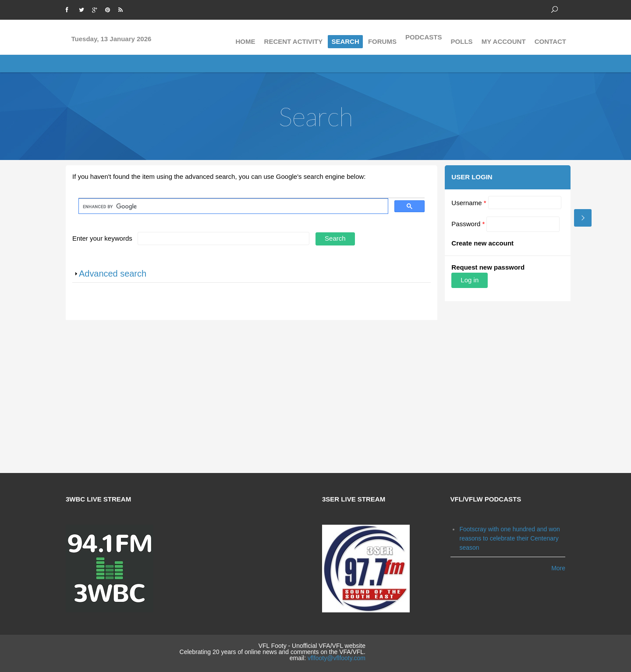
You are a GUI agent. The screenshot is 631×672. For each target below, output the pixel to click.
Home (245, 37)
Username (468, 203)
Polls (462, 37)
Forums (382, 37)
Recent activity (294, 37)
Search (345, 37)
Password (467, 224)
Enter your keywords (103, 238)
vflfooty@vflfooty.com (337, 655)
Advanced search (113, 274)
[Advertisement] (315, 395)
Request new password (487, 267)
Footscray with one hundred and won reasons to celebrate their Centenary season (509, 535)
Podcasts (424, 37)
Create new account (482, 243)
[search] (232, 206)
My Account (504, 37)
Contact (550, 37)
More (558, 565)
